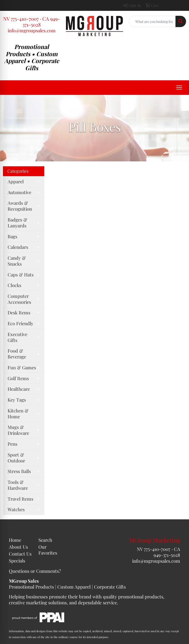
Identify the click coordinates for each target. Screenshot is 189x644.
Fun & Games (22, 367)
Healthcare (19, 389)
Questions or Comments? (35, 571)
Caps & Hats (21, 275)
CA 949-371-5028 (167, 552)
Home (15, 540)
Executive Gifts (17, 337)
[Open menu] (179, 87)
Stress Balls (19, 471)
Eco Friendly (20, 323)
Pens (12, 444)
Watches (16, 509)
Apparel (16, 181)
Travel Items (20, 499)
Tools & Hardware (18, 485)
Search (45, 540)
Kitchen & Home (18, 414)
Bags (12, 236)
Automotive (19, 192)
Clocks (14, 285)
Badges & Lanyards (17, 223)
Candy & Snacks (17, 261)
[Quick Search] (152, 21)
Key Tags (17, 400)
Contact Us (20, 554)
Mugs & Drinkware (18, 430)
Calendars (18, 247)
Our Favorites (48, 550)
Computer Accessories (19, 299)
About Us (18, 547)
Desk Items (19, 313)
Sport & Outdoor (16, 458)
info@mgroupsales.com (32, 30)
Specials (17, 561)
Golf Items (18, 378)
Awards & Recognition (20, 206)
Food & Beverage (17, 354)
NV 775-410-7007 (21, 19)
